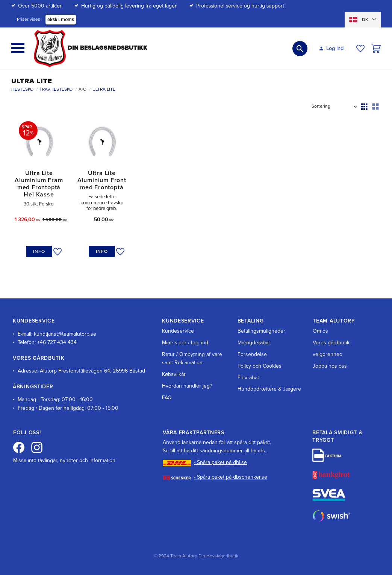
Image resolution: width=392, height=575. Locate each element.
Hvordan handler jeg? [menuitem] (187, 386)
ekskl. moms (61, 20)
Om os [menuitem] (320, 331)
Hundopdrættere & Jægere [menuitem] (269, 389)
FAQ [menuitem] (167, 398)
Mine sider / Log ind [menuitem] (185, 343)
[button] (18, 48)
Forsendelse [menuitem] (252, 354)
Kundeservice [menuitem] (178, 331)
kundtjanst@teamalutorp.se (65, 334)
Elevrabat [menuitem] (248, 378)
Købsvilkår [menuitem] (174, 374)
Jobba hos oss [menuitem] (330, 366)
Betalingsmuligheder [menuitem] (261, 331)
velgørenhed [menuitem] (328, 354)
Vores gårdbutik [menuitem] (331, 343)
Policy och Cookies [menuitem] (260, 366)
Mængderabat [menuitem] (254, 343)
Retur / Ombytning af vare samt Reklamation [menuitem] (192, 358)
